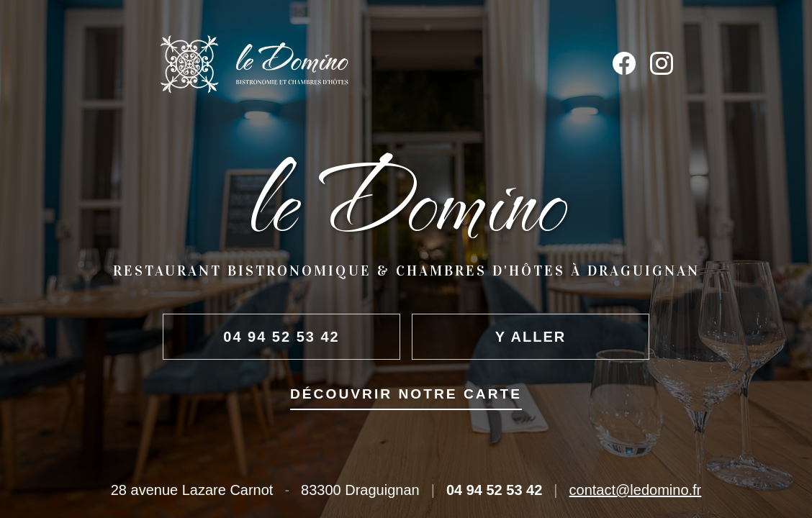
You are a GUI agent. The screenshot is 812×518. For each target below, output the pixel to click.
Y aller (531, 337)
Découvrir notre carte (406, 394)
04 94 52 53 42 (281, 337)
